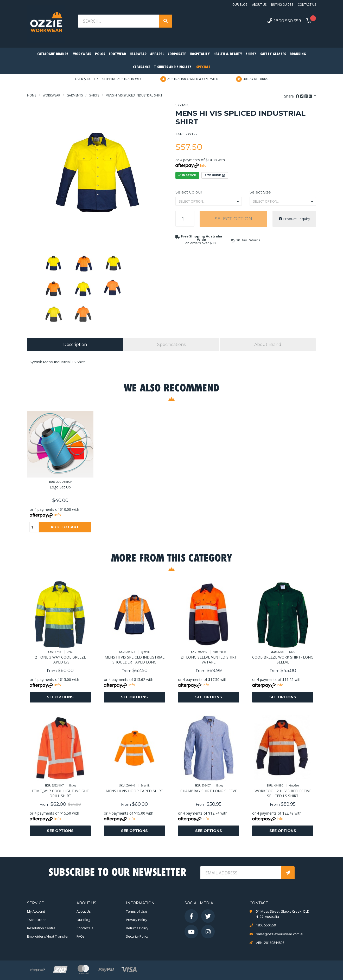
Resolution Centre (41, 928)
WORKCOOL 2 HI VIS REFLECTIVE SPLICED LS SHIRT (283, 793)
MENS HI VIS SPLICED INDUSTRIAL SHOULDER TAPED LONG (135, 660)
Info (203, 165)
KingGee (294, 785)
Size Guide (215, 175)
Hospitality (200, 54)
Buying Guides (282, 5)
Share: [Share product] (298, 96)
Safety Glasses (273, 54)
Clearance (142, 67)
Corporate (177, 54)
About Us (259, 5)
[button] (246, 240)
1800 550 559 (284, 21)
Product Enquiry (294, 219)
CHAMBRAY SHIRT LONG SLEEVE (209, 791)
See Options (60, 697)
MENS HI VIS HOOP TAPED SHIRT (134, 791)
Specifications (171, 344)
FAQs (81, 936)
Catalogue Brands (53, 54)
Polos (100, 54)
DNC (70, 652)
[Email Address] (241, 873)
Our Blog (240, 5)
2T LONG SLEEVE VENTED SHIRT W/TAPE (209, 660)
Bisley (73, 785)
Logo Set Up (60, 487)
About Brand (268, 344)
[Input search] (119, 21)
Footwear (117, 54)
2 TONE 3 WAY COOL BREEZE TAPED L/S (60, 660)
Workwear (82, 54)
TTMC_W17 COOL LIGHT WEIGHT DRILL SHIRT (60, 793)
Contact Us (307, 5)
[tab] (75, 345)
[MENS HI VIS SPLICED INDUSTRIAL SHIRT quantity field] (185, 219)
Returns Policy (137, 928)
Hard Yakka (220, 652)
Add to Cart (65, 527)
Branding (298, 54)
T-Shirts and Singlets (173, 67)
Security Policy (137, 936)
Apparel (157, 54)
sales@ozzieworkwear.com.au (280, 934)
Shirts (251, 54)
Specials (203, 67)
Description (75, 344)
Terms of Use (136, 911)
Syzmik (182, 105)
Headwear (138, 54)
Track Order (36, 920)
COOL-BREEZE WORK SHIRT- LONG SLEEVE (283, 660)
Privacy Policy (137, 920)
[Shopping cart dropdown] (310, 21)
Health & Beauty (228, 54)
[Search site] (166, 21)
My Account (36, 911)
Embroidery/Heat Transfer (48, 936)
